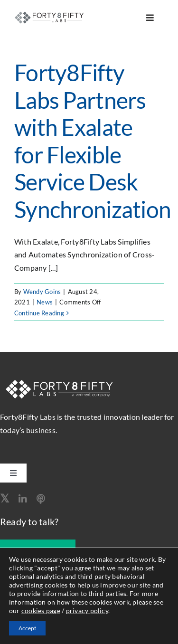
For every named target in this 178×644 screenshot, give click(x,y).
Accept (27, 628)
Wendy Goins (42, 292)
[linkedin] (23, 499)
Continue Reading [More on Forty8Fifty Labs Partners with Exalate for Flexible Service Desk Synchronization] (39, 313)
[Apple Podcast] (41, 499)
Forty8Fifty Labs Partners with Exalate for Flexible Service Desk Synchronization (93, 141)
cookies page (41, 611)
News (45, 302)
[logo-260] (50, 14)
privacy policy (87, 611)
